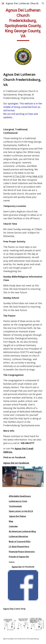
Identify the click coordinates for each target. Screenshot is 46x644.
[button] (3, 3)
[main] (23, 24)
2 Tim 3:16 (19, 176)
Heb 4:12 (38, 176)
